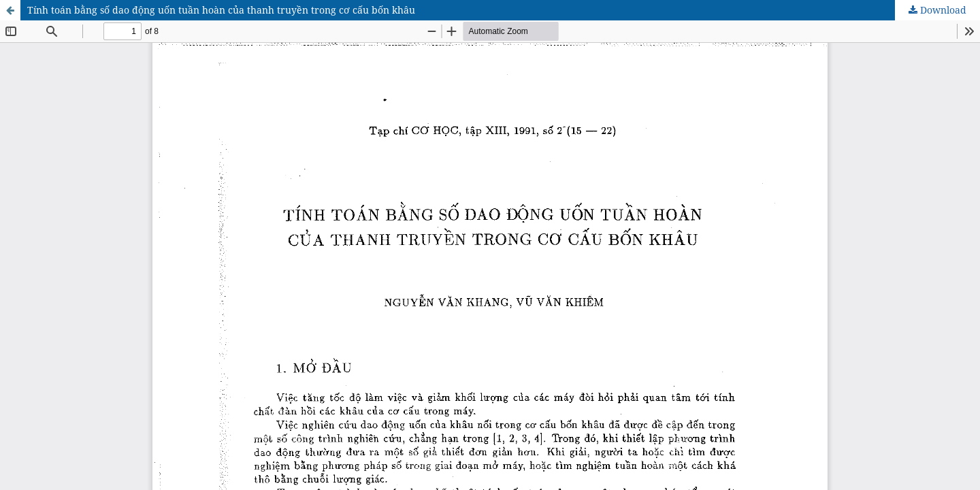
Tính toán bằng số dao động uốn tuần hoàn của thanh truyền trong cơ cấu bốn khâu (221, 10)
